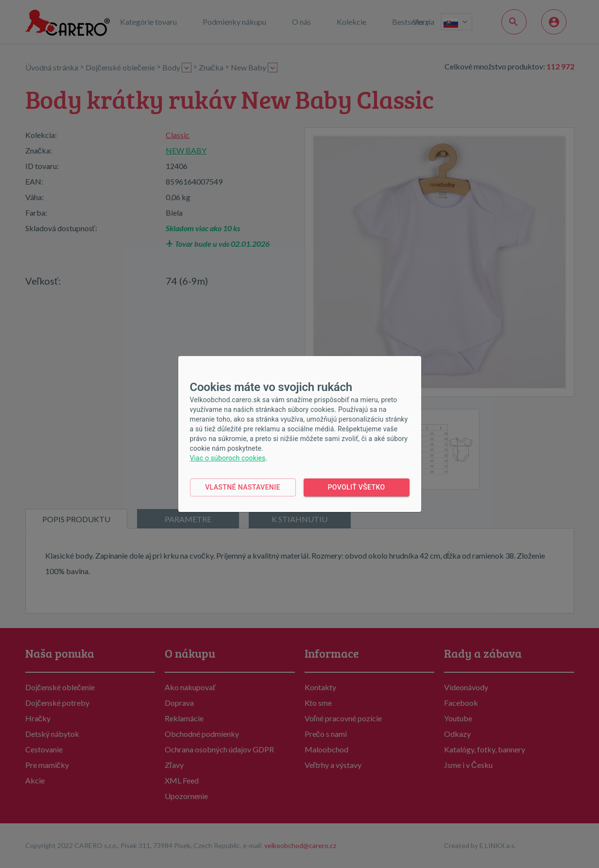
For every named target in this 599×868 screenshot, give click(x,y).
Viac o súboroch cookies (228, 458)
